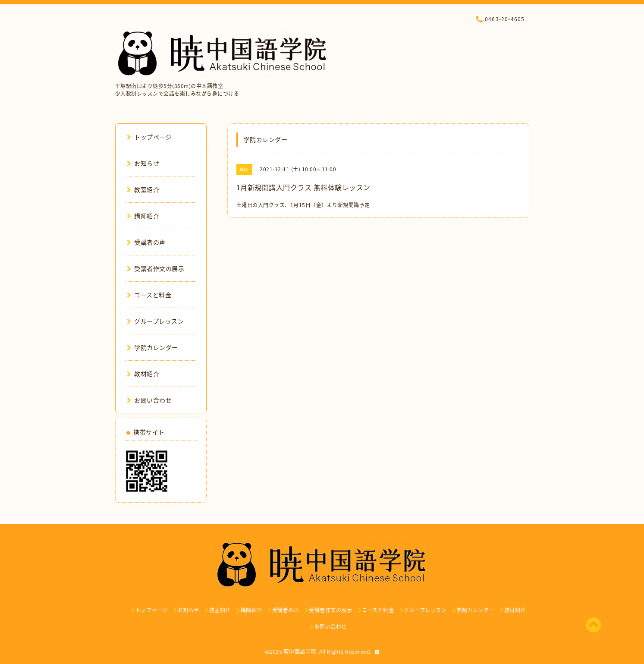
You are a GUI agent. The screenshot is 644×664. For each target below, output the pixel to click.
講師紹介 (143, 216)
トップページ (149, 137)
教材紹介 (143, 374)
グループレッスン (156, 321)
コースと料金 (149, 295)
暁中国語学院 (300, 651)
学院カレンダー (152, 347)
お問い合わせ (149, 400)
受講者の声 (146, 242)
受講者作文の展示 (156, 268)
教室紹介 (143, 189)
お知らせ (143, 163)
